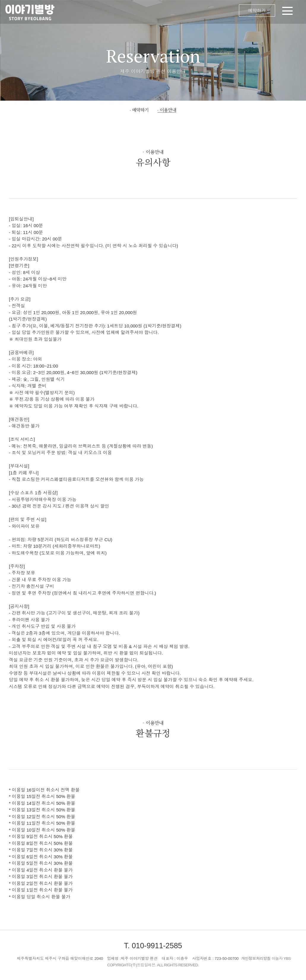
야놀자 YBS (281, 958)
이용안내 (168, 110)
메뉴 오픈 (183, 12)
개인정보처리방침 (256, 958)
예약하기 (257, 11)
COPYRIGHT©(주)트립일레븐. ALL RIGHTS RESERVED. (153, 965)
